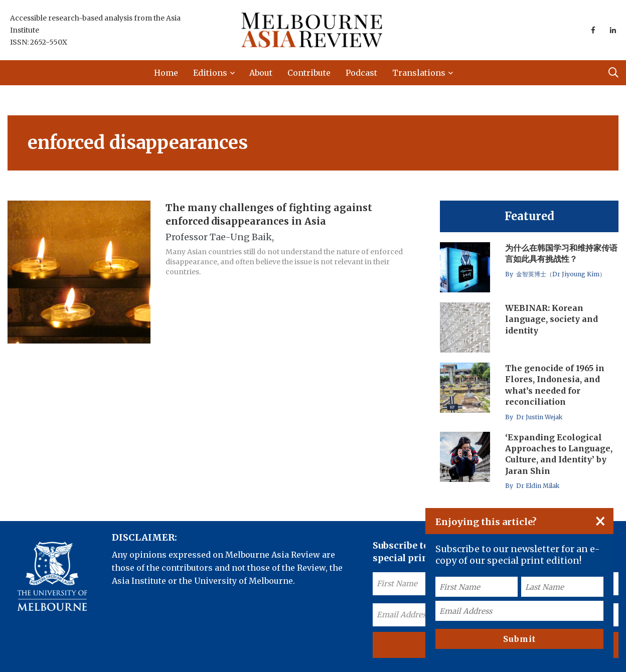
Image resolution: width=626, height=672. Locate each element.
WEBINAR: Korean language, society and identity (552, 319)
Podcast (361, 73)
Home (166, 73)
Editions (210, 73)
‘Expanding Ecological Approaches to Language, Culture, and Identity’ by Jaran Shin (559, 454)
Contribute (309, 73)
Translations (419, 73)
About (261, 73)
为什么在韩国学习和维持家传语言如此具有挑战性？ (561, 253)
